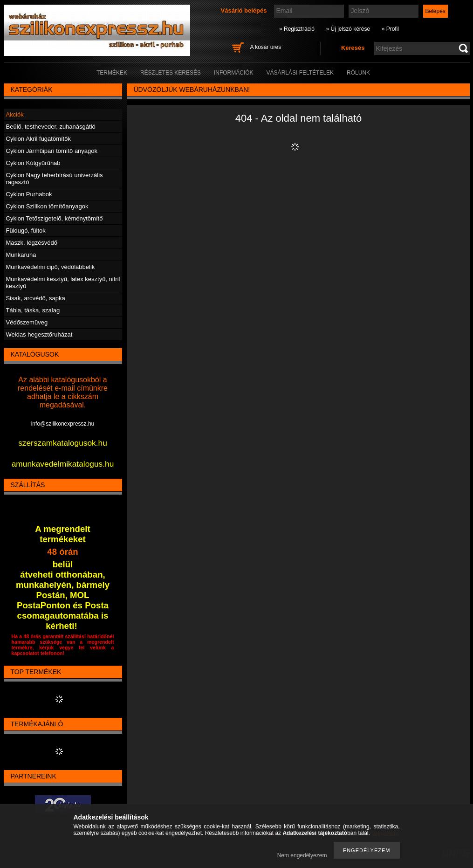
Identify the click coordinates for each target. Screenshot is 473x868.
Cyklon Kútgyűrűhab (33, 163)
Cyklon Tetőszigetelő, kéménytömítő (55, 218)
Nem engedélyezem (302, 855)
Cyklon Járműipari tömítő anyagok (52, 151)
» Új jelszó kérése (348, 29)
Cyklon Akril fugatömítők (38, 139)
